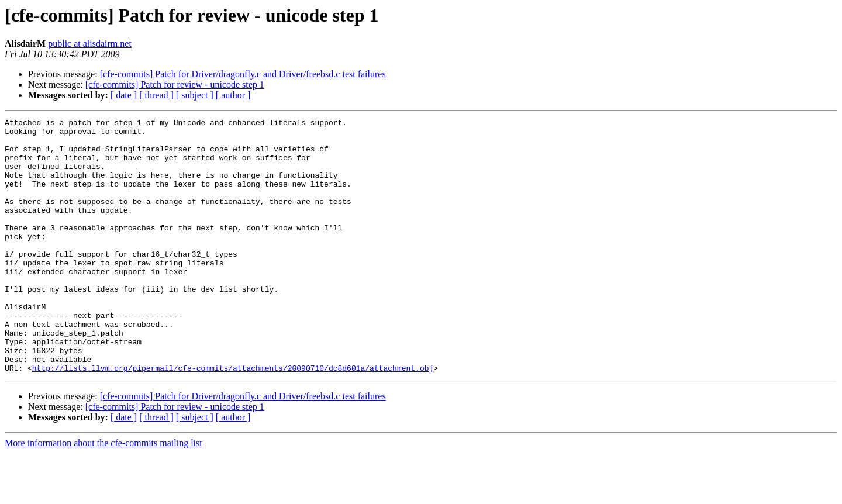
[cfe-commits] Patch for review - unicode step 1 (175, 84)
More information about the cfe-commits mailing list (103, 494)
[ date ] (124, 95)
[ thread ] (156, 95)
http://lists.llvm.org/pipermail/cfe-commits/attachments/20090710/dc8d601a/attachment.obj (233, 419)
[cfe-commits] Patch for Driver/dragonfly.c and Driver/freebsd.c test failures (243, 74)
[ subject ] (195, 95)
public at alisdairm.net (90, 44)
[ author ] (233, 95)
